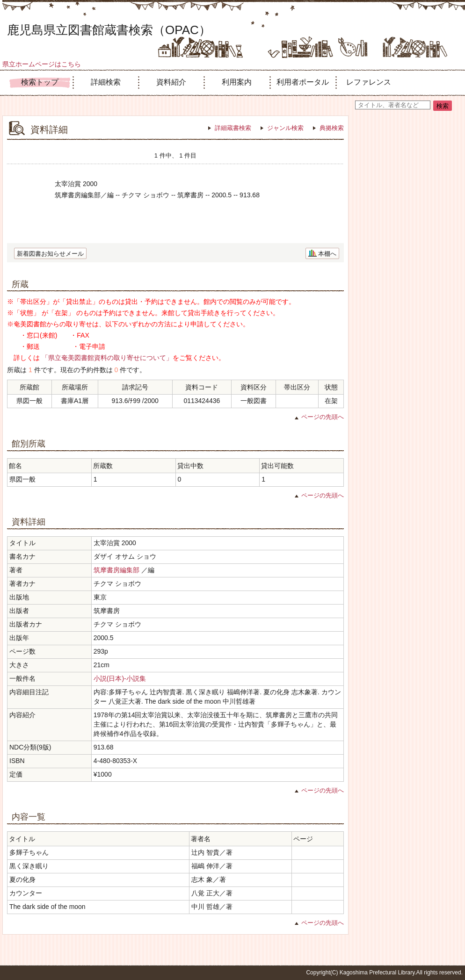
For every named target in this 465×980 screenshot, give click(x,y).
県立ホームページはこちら (42, 64)
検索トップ (40, 82)
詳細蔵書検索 (233, 128)
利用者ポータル (303, 82)
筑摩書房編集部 (116, 570)
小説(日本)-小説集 (120, 678)
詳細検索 (106, 82)
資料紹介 (171, 82)
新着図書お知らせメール (50, 254)
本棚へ (327, 254)
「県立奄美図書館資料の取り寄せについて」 (107, 358)
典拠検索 (332, 128)
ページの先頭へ (323, 417)
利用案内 (237, 82)
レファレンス (369, 82)
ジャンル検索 (285, 128)
